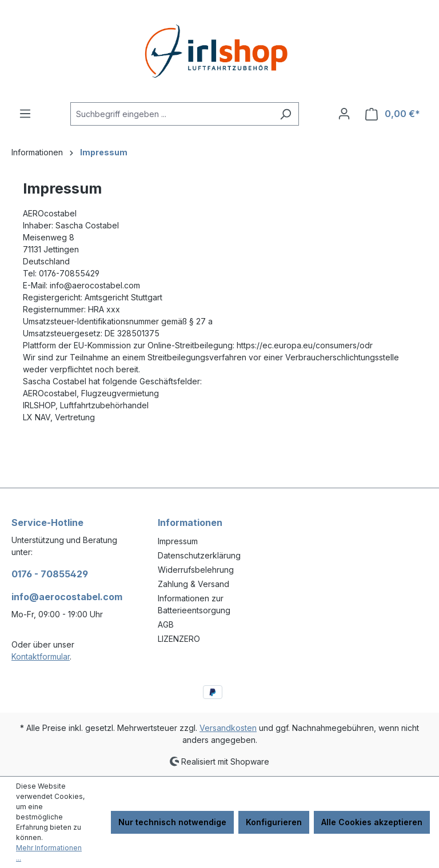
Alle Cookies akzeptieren (372, 822)
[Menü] (25, 114)
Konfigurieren (274, 822)
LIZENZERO (179, 639)
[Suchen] (286, 114)
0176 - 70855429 (50, 574)
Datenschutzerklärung (199, 555)
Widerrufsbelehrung (196, 570)
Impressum (178, 541)
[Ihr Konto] (344, 114)
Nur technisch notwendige (172, 822)
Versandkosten (228, 728)
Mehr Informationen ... (49, 853)
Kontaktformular (41, 656)
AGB (166, 624)
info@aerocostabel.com (67, 597)
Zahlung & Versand (193, 584)
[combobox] (171, 114)
